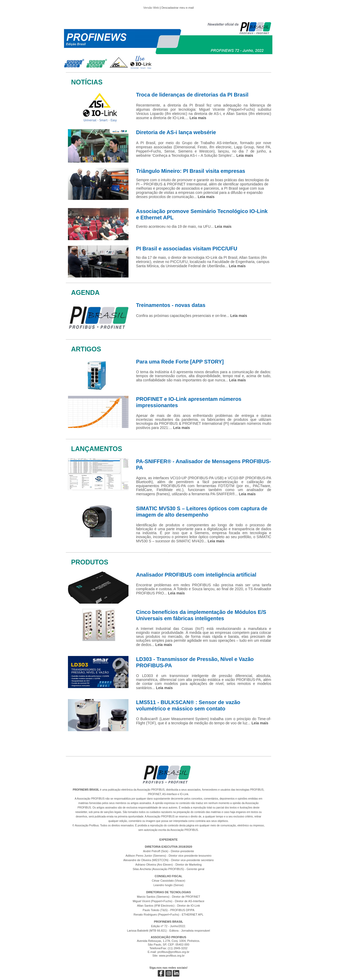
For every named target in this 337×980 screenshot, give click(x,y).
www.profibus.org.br (172, 956)
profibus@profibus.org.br (173, 952)
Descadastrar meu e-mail (178, 8)
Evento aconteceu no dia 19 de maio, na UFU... (184, 226)
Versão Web (151, 8)
